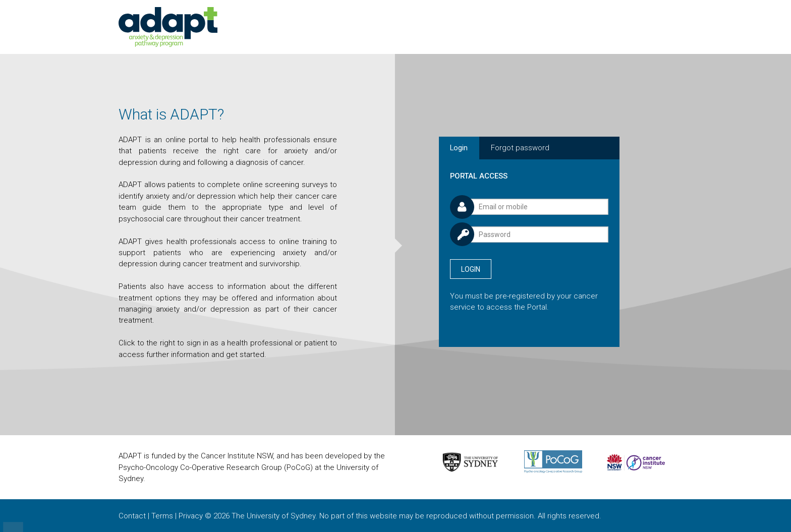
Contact (132, 516)
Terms (162, 516)
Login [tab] (459, 148)
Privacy (191, 516)
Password (450, 221)
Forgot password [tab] (520, 148)
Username (450, 194)
